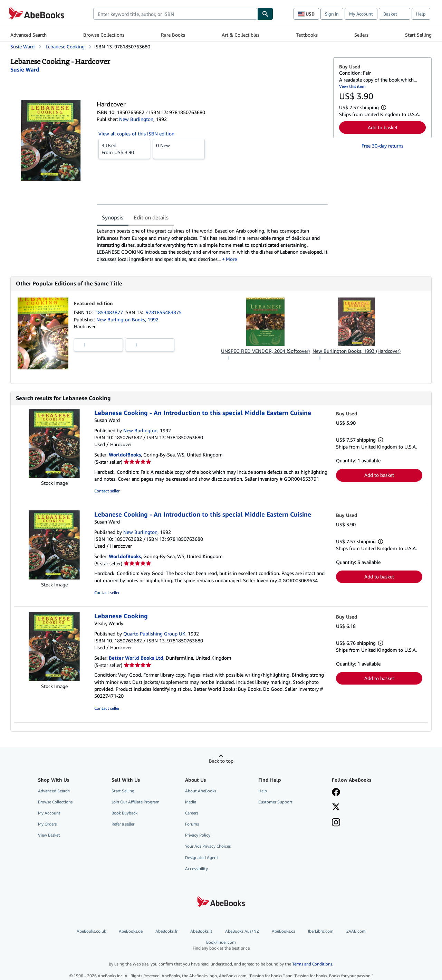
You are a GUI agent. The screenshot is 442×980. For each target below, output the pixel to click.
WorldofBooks (125, 455)
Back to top (221, 761)
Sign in (332, 14)
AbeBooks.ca (284, 931)
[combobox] (175, 14)
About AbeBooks (201, 791)
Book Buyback (124, 813)
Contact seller (107, 491)
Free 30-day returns (382, 146)
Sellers (361, 35)
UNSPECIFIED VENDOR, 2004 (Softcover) (265, 351)
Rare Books (173, 35)
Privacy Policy (198, 835)
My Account (361, 14)
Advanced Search (28, 35)
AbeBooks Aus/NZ (242, 931)
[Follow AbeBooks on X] (336, 808)
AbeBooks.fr (166, 931)
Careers (192, 813)
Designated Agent (202, 857)
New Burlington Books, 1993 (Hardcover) (357, 351)
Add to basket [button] (383, 127)
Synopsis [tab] (113, 217)
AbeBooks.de (131, 931)
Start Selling (418, 35)
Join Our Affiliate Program (136, 802)
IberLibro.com (321, 931)
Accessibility (196, 869)
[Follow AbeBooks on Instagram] (336, 823)
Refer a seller (123, 824)
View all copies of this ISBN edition (136, 134)
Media (191, 802)
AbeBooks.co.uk (91, 931)
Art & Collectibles (241, 35)
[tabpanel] (212, 245)
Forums (192, 824)
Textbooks (307, 35)
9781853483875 (164, 312)
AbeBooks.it (201, 931)
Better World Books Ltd (136, 658)
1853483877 (110, 312)
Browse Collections (104, 35)
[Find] (265, 14)
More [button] (231, 259)
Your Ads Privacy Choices (208, 846)
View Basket (49, 835)
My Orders (47, 824)
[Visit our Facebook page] (336, 793)
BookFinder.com (221, 945)
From (124, 149)
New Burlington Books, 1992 (127, 319)
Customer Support (275, 802)
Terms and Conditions (312, 964)
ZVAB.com (356, 931)
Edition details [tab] (151, 217)
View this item (352, 86)
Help (421, 14)
